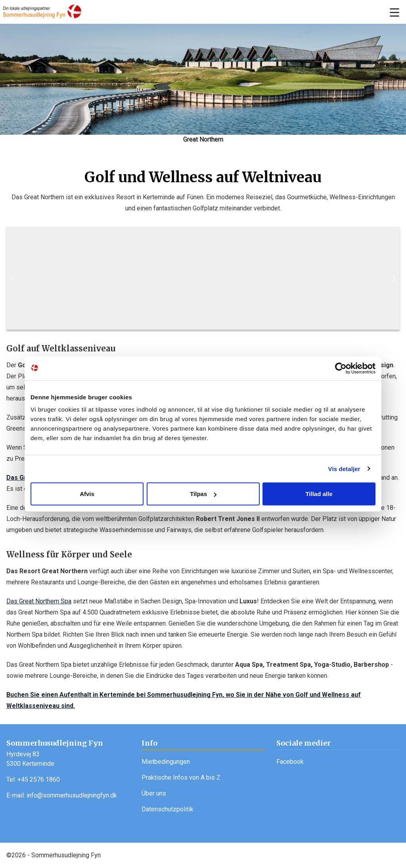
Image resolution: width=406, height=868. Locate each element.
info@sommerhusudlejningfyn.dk (72, 795)
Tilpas (203, 494)
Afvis (87, 494)
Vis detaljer (344, 468)
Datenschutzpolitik (168, 809)
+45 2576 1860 (39, 779)
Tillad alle (319, 494)
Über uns (154, 793)
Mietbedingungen (166, 762)
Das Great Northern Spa (39, 601)
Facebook (290, 762)
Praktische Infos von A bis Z (181, 777)
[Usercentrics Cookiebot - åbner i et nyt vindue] (341, 368)
